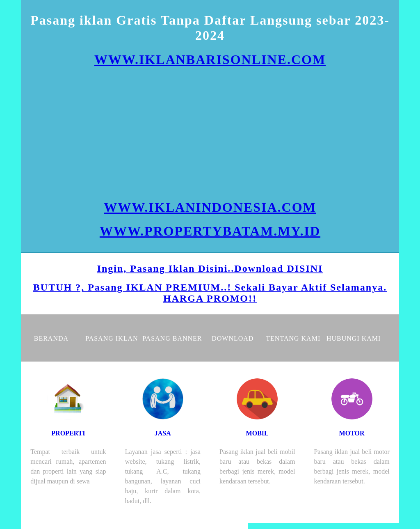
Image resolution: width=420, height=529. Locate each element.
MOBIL (257, 433)
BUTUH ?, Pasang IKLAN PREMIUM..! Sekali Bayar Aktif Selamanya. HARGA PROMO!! (210, 293)
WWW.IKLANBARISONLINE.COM (210, 60)
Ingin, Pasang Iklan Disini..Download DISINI (210, 268)
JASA (163, 433)
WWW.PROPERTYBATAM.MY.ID (210, 231)
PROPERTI (68, 433)
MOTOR (352, 433)
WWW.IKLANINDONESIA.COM (210, 207)
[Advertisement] (210, 133)
